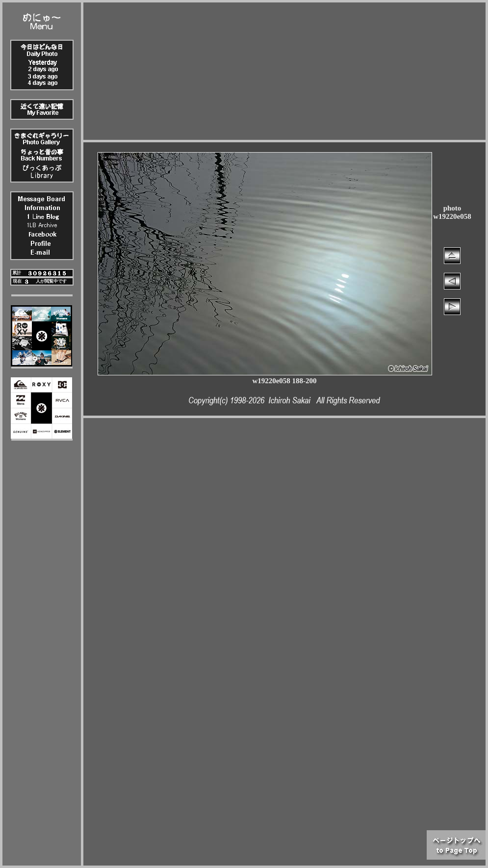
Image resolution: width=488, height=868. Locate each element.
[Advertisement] (285, 71)
